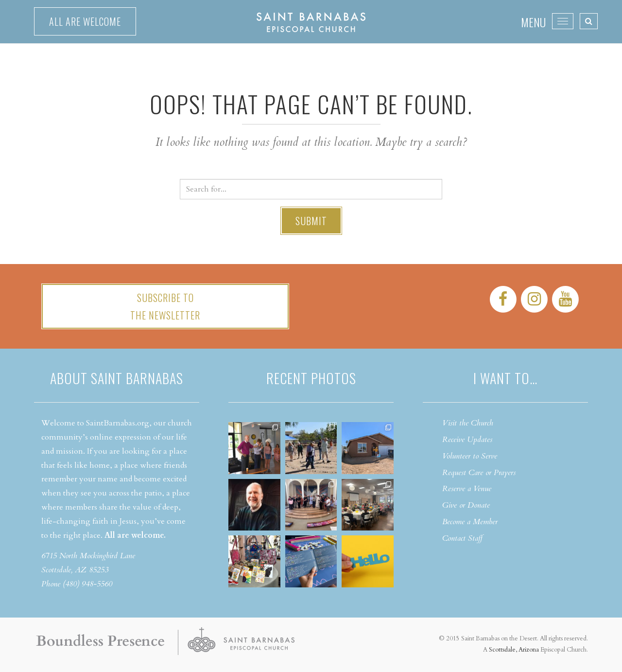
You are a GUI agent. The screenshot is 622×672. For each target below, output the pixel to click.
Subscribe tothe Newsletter (165, 306)
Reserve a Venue (467, 489)
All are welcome (85, 21)
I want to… (505, 378)
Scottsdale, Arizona (514, 650)
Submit (311, 221)
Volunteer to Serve (470, 456)
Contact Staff (462, 538)
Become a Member (470, 522)
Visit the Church (468, 423)
